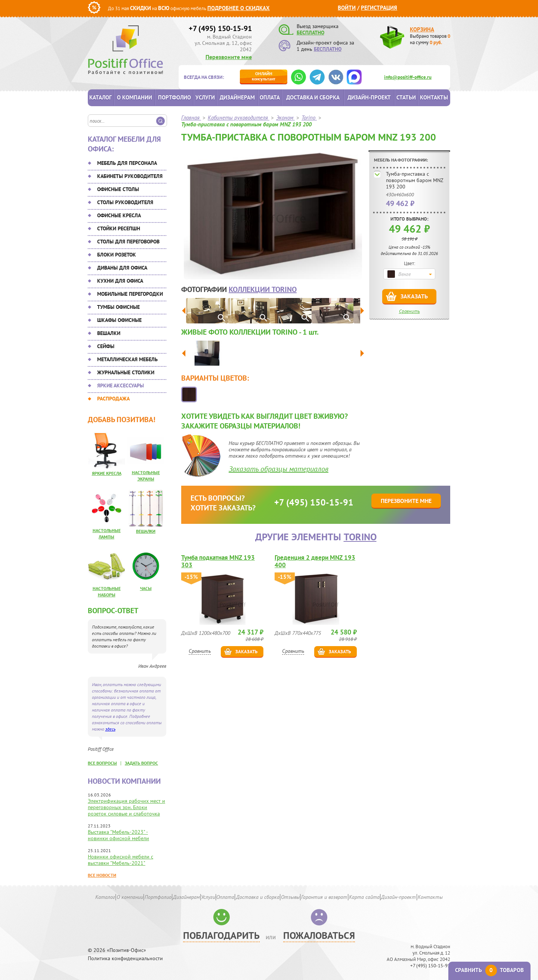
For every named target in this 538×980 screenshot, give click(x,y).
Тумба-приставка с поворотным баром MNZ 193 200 (415, 180)
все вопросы (102, 763)
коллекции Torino (263, 289)
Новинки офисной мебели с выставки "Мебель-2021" (120, 860)
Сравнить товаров (489, 970)
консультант (264, 76)
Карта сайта (364, 897)
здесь (110, 729)
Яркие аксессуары (120, 385)
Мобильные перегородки (130, 294)
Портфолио (174, 97)
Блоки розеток (117, 255)
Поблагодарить (221, 935)
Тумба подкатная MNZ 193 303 (218, 561)
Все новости (102, 875)
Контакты (434, 97)
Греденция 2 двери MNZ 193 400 (315, 561)
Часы (146, 588)
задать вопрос (141, 763)
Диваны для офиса (122, 268)
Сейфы (106, 346)
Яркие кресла (107, 473)
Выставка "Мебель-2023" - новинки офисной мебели (118, 835)
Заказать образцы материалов (279, 469)
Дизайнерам (237, 97)
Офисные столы (118, 189)
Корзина (422, 29)
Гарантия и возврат (324, 897)
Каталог (101, 97)
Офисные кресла (119, 215)
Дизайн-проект (369, 97)
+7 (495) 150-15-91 (220, 28)
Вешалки (109, 333)
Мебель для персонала (127, 163)
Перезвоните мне (229, 57)
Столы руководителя (125, 202)
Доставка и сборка (313, 97)
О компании (134, 97)
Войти (347, 8)
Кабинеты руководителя (130, 176)
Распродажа (113, 399)
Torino (360, 537)
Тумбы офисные (118, 307)
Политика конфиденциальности (125, 959)
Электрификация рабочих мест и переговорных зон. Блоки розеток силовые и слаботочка (126, 807)
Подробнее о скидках (239, 8)
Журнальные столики (126, 372)
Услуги (205, 97)
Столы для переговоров (128, 242)
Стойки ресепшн (119, 228)
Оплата (270, 97)
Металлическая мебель (127, 359)
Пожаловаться (319, 935)
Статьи (406, 97)
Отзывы (290, 897)
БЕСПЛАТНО (310, 33)
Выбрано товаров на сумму (430, 39)
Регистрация (379, 8)
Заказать (414, 296)
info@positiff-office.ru (408, 77)
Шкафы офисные (119, 320)
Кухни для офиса (120, 281)
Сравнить (409, 311)
